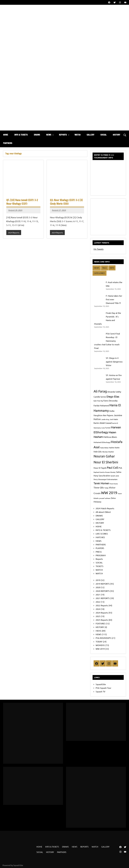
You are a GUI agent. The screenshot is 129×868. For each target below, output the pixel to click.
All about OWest (103, 512)
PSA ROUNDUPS (103, 638)
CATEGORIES (99, 273)
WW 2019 (100, 649)
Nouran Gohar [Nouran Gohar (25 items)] (104, 456)
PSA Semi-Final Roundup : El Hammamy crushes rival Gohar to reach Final (107, 341)
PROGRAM (101, 555)
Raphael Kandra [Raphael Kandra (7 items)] (99, 472)
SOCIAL (104, 135)
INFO (112, 268)
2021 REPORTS (103, 598)
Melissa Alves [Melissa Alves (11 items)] (110, 437)
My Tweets (99, 249)
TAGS (104, 268)
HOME (6, 135)
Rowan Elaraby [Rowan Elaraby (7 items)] (110, 472)
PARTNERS (8, 143)
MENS (98, 631)
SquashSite (101, 684)
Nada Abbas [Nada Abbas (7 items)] (104, 448)
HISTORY (116, 135)
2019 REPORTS (103, 584)
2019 (98, 580)
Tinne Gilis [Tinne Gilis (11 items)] (99, 487)
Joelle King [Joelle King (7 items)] (105, 419)
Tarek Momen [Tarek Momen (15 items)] (101, 483)
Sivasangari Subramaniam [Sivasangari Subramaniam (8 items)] (108, 479)
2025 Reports (102, 620)
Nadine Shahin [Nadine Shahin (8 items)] (114, 448)
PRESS (99, 552)
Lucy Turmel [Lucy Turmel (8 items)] (106, 428)
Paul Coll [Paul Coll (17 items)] (112, 467)
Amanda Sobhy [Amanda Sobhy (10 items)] (114, 392)
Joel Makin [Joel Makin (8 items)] (114, 419)
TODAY (99, 641)
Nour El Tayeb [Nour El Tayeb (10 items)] (100, 468)
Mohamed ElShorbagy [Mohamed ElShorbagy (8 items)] (102, 442)
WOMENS (100, 645)
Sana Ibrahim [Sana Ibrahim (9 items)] (104, 476)
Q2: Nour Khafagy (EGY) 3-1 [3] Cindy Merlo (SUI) (66, 202)
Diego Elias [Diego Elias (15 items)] (113, 396)
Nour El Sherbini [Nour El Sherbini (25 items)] (106, 462)
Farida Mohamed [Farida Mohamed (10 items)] (101, 405)
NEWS (50, 135)
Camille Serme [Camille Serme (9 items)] (100, 397)
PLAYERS (100, 548)
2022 (98, 602)
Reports (99, 559)
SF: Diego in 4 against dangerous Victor (114, 362)
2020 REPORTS (103, 591)
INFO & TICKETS (21, 135)
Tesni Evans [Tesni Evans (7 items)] (114, 484)
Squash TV (100, 691)
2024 (98, 609)
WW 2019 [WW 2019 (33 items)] (109, 493)
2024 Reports (14, 233)
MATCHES (100, 537)
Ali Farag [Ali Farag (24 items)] (100, 391)
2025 (98, 616)
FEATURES (101, 623)
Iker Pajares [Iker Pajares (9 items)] (108, 415)
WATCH (78, 135)
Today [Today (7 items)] (106, 488)
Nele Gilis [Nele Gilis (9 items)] (98, 452)
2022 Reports (102, 605)
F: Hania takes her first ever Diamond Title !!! (114, 299)
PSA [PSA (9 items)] (120, 468)
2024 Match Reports (105, 508)
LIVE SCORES (102, 534)
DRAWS (37, 135)
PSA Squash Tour (103, 688)
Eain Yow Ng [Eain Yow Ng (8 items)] (98, 401)
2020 (98, 587)
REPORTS (64, 135)
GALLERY (90, 135)
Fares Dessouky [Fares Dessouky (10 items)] (110, 401)
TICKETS (100, 566)
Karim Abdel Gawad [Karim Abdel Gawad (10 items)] (103, 423)
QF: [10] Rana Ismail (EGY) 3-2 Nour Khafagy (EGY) (22, 202)
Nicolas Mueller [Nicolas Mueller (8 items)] (108, 452)
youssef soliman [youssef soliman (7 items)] (105, 498)
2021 (98, 594)
